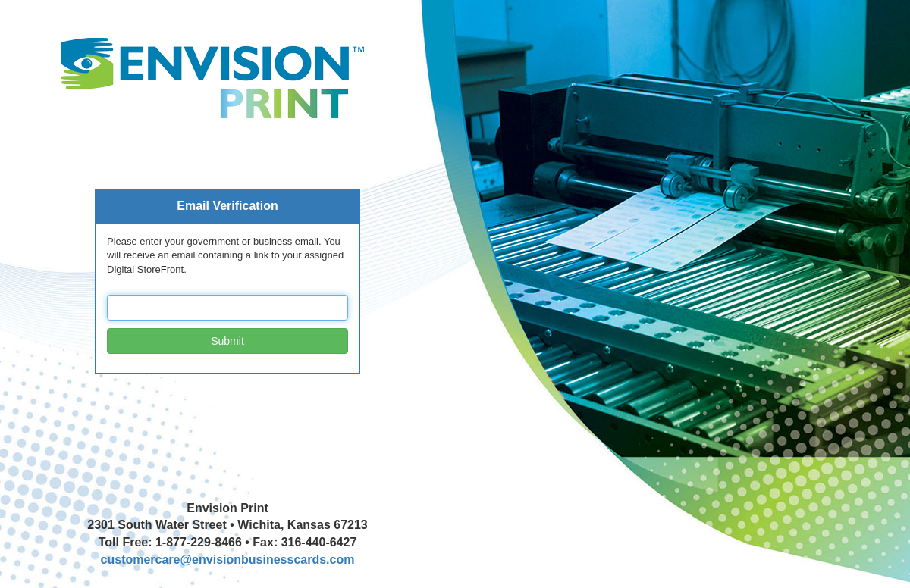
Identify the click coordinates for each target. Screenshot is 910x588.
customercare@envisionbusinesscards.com (228, 560)
